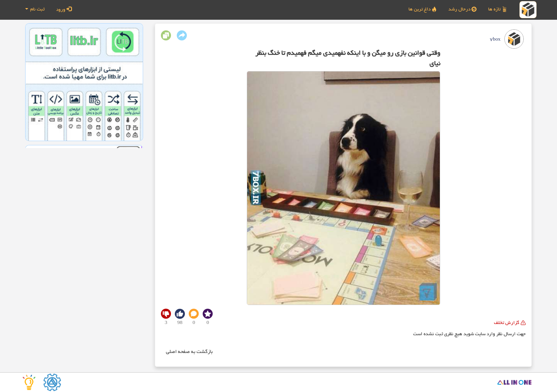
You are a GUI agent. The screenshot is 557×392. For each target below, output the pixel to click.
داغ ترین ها (423, 9)
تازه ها (497, 9)
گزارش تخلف (510, 323)
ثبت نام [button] (35, 9)
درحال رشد (462, 9)
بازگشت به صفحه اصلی (189, 352)
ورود (64, 9)
